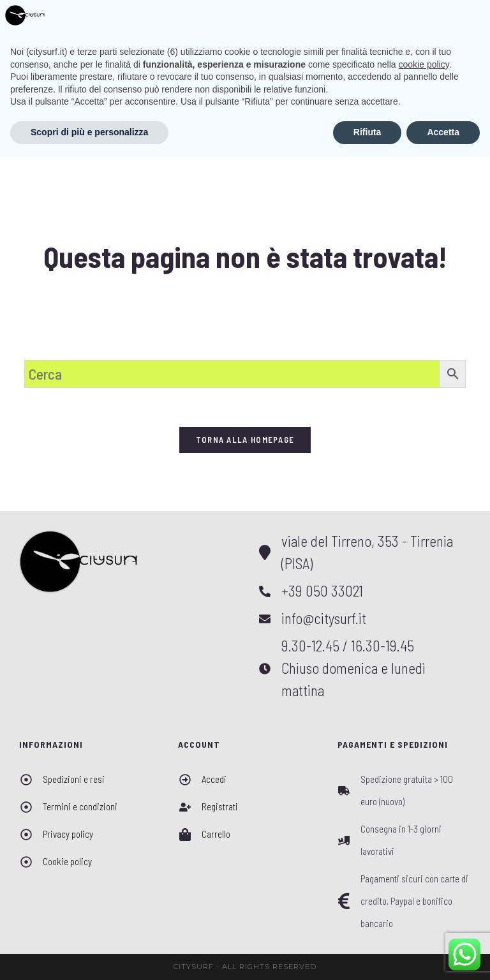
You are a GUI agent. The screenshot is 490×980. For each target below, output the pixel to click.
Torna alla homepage (245, 440)
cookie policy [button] (424, 887)
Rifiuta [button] (367, 955)
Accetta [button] (443, 955)
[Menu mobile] (457, 18)
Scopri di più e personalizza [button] (89, 955)
